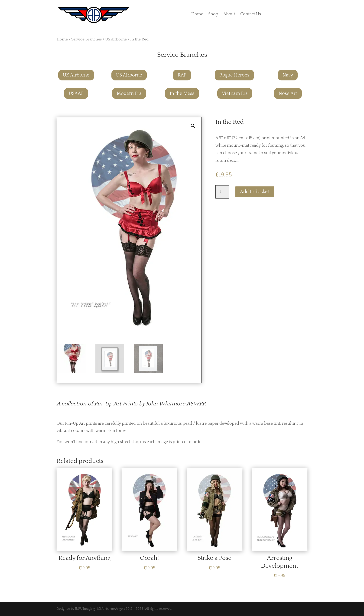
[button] (193, 126)
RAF (182, 75)
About (229, 15)
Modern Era (129, 93)
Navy (288, 75)
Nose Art (288, 93)
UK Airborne (76, 75)
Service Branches (86, 39)
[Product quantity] (222, 192)
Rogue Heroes (234, 75)
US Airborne (116, 39)
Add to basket (255, 192)
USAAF (76, 93)
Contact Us (251, 15)
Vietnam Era (235, 93)
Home (197, 15)
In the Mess (182, 93)
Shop (213, 15)
